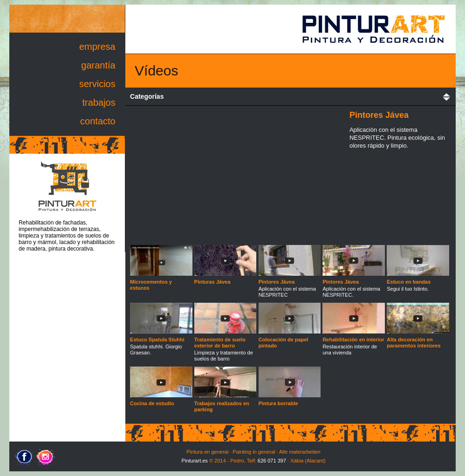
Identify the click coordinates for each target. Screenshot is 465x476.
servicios (97, 84)
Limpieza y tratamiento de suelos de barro (226, 345)
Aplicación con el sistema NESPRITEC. (354, 284)
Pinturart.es (195, 461)
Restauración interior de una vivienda (354, 342)
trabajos (99, 102)
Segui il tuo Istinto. (418, 281)
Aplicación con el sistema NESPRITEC (290, 284)
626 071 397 (272, 461)
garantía (98, 65)
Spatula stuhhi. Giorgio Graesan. (161, 342)
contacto (98, 121)
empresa (97, 47)
